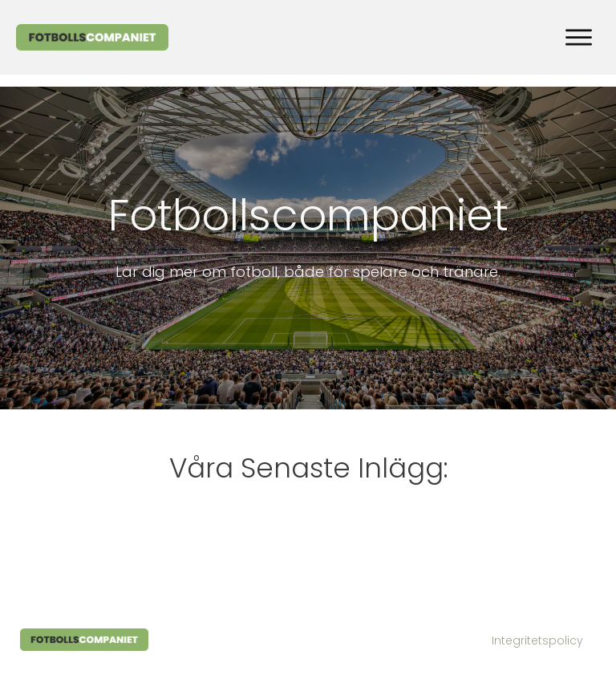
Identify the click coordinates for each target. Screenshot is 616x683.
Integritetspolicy (537, 640)
